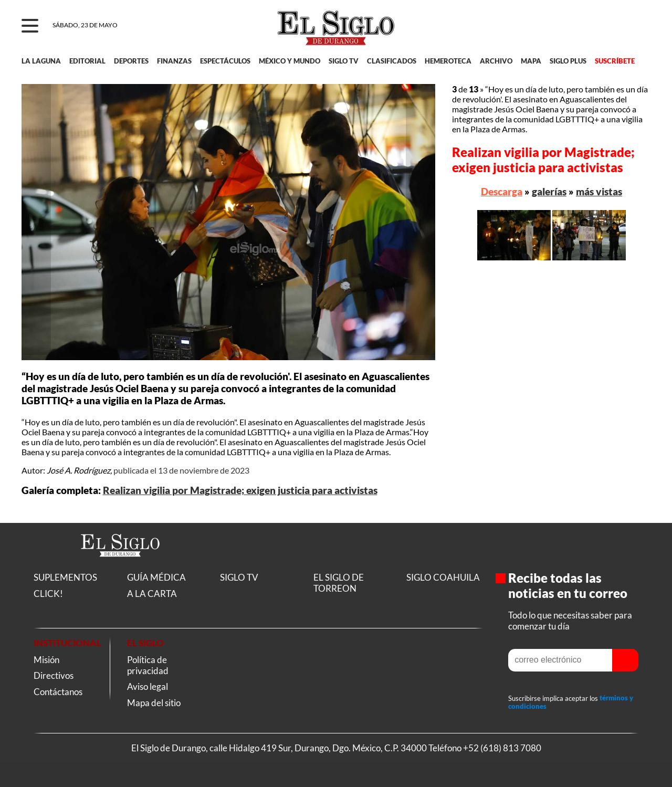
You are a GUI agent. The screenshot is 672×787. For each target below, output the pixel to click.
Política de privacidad (148, 665)
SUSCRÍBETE (615, 61)
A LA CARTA (152, 594)
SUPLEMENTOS (65, 577)
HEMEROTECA (448, 61)
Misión (46, 660)
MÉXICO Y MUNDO (290, 61)
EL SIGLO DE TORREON (339, 583)
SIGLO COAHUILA (443, 577)
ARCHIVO (496, 61)
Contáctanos (58, 692)
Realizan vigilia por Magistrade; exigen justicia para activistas (240, 490)
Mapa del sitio (154, 703)
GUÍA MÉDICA (156, 577)
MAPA (531, 61)
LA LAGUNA (41, 61)
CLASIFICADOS (392, 61)
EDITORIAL (87, 61)
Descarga (502, 191)
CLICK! (48, 594)
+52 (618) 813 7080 (502, 748)
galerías (549, 191)
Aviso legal (148, 686)
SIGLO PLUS (568, 61)
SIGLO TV (344, 61)
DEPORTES (131, 61)
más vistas (599, 191)
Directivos (54, 675)
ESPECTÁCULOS (225, 61)
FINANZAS (174, 61)
